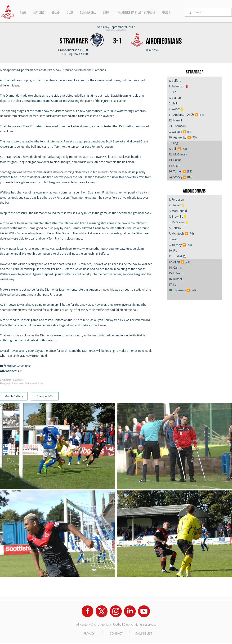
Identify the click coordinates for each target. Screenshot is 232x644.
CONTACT (116, 633)
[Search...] (208, 12)
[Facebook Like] (9, 584)
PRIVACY (89, 633)
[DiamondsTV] (45, 396)
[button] (23, 13)
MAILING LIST (143, 633)
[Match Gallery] (14, 396)
